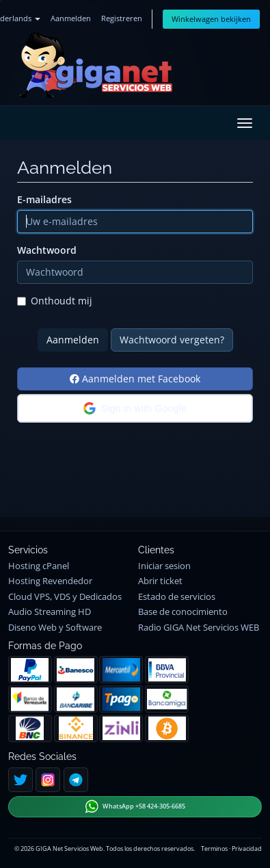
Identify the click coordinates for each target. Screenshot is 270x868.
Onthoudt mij (55, 301)
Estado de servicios (177, 597)
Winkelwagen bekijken (211, 19)
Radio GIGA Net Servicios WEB (199, 628)
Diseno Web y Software (55, 628)
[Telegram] (76, 780)
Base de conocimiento (183, 612)
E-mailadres (44, 199)
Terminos (214, 849)
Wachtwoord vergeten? (172, 340)
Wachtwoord (47, 250)
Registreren (122, 18)
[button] (135, 408)
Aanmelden (71, 18)
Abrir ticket (160, 581)
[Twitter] (21, 780)
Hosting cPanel (39, 566)
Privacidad (247, 849)
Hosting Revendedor (50, 581)
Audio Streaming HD (50, 612)
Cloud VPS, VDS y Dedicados (65, 597)
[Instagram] (48, 780)
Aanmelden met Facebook (135, 379)
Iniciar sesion (164, 566)
